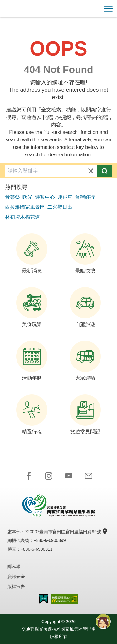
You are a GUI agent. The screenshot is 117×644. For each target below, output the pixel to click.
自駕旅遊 (85, 307)
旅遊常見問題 (85, 414)
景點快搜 (85, 253)
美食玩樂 (32, 307)
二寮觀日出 (60, 207)
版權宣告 (16, 587)
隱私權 (14, 567)
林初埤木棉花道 (22, 217)
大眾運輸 (85, 361)
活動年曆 (32, 361)
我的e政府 (44, 599)
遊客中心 (45, 197)
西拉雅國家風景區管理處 (59, 9)
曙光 (27, 197)
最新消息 (32, 253)
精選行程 (32, 414)
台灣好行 (85, 197)
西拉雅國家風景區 (25, 207)
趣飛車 (65, 197)
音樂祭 (12, 197)
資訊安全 (16, 577)
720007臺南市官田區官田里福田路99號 (66, 532)
